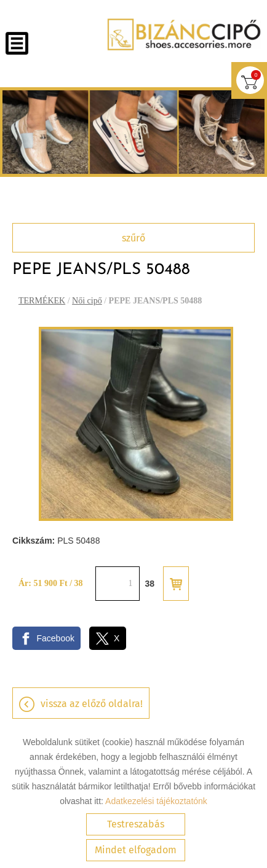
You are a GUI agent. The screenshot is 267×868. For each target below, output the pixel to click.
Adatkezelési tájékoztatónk (156, 801)
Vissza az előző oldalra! (92, 704)
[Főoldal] (184, 34)
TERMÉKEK (42, 301)
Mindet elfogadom (136, 850)
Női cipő (87, 301)
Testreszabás (136, 824)
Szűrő (133, 238)
